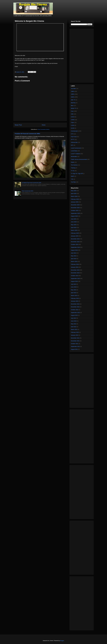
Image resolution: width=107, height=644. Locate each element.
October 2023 (75, 276)
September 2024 (75, 247)
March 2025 (74, 230)
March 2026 (74, 196)
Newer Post (18, 125)
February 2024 (75, 264)
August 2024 (74, 250)
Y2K (72, 179)
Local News (74, 151)
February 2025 (75, 233)
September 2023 (75, 279)
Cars (72, 111)
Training (73, 168)
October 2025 (75, 211)
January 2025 (75, 236)
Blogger (62, 641)
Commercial (74, 131)
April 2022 (74, 327)
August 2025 (74, 216)
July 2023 (74, 284)
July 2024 (74, 253)
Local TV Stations (76, 154)
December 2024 (75, 239)
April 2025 (74, 228)
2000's (73, 97)
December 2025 (75, 205)
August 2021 (74, 349)
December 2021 (75, 338)
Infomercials (74, 142)
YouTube (73, 89)
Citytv (72, 122)
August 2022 (74, 315)
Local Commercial (76, 148)
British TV (74, 108)
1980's (73, 91)
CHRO (73, 120)
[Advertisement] (82, 55)
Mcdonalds (74, 157)
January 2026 (75, 202)
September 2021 (75, 346)
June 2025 (74, 222)
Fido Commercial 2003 (28, 191)
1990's (73, 94)
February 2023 (75, 298)
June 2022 (74, 321)
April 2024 (74, 259)
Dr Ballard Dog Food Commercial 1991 (32, 183)
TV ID (73, 171)
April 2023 (74, 293)
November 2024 (75, 242)
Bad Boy (73, 103)
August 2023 (74, 281)
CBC (72, 114)
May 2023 (74, 290)
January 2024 (75, 267)
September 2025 (75, 213)
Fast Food (74, 137)
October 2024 (75, 244)
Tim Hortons (74, 165)
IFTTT (73, 140)
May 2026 (74, 191)
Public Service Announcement (79, 159)
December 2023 (75, 270)
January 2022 (75, 335)
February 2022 (75, 332)
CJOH (73, 125)
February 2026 (75, 199)
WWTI (73, 176)
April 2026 (74, 194)
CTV (72, 134)
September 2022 (75, 313)
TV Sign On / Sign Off (77, 174)
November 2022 (75, 307)
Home (44, 125)
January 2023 (75, 301)
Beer (72, 106)
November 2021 (75, 341)
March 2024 (74, 261)
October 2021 (75, 344)
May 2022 (74, 324)
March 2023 (74, 296)
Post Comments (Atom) (44, 129)
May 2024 (74, 256)
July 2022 (74, 318)
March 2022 (74, 329)
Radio (73, 162)
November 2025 (75, 208)
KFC (72, 145)
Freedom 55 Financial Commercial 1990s (27, 134)
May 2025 (74, 225)
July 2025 (74, 219)
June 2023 (74, 287)
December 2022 (75, 304)
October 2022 (75, 310)
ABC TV (73, 100)
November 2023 (75, 273)
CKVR (73, 128)
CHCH (73, 117)
